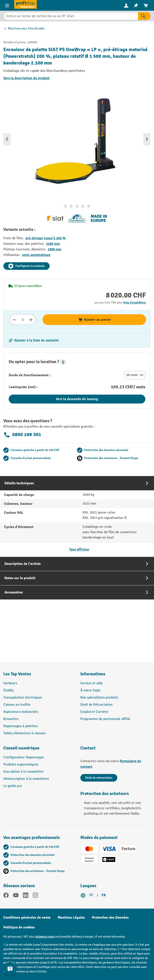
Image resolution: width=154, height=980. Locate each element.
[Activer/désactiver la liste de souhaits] (33, 340)
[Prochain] (147, 139)
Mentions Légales (71, 918)
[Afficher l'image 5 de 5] (89, 206)
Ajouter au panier (94, 320)
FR (104, 895)
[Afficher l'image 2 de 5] (71, 206)
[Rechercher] (144, 16)
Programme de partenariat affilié (105, 719)
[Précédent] (7, 139)
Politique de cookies (19, 927)
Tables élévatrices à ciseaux (24, 733)
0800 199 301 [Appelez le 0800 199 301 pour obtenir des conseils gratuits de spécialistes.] (22, 435)
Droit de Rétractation (96, 705)
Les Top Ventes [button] (17, 674)
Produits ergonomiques (21, 765)
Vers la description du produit (26, 78)
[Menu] (7, 5)
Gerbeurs (10, 683)
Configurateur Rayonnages (24, 757)
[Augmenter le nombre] (31, 320)
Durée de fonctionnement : (30, 375)
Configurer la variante (26, 266)
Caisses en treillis (17, 705)
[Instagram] (35, 896)
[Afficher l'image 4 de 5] (83, 206)
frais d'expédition (135, 303)
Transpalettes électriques (23, 698)
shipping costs (45, 937)
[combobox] (71, 16)
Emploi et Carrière (94, 712)
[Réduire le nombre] (14, 320)
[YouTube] (16, 896)
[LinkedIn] (26, 896)
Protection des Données (110, 918)
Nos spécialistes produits (99, 698)
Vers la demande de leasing (77, 399)
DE (91, 895)
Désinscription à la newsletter (26, 779)
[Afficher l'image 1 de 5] (65, 206)
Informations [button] (93, 674)
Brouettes (11, 719)
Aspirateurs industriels (21, 712)
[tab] (77, 516)
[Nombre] (23, 320)
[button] (63, 362)
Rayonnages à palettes (20, 726)
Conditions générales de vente (27, 918)
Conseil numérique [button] (21, 748)
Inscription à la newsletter (24, 772)
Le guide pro (13, 786)
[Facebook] (6, 896)
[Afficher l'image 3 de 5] (77, 206)
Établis (9, 690)
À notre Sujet (90, 690)
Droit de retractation (99, 778)
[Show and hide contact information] (10, 969)
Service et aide (91, 683)
